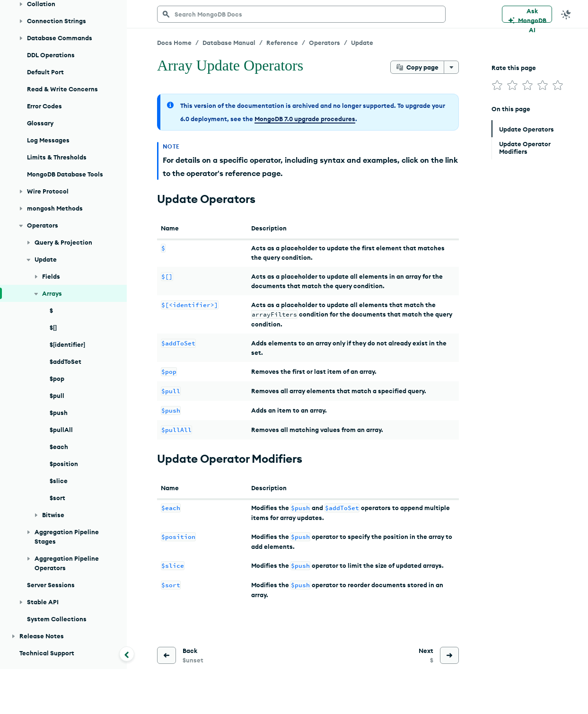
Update (362, 43)
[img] (497, 85)
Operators (325, 43)
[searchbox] (301, 14)
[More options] (451, 67)
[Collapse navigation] (127, 654)
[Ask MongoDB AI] (527, 14)
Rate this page (514, 68)
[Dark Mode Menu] (566, 14)
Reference (282, 43)
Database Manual (229, 43)
